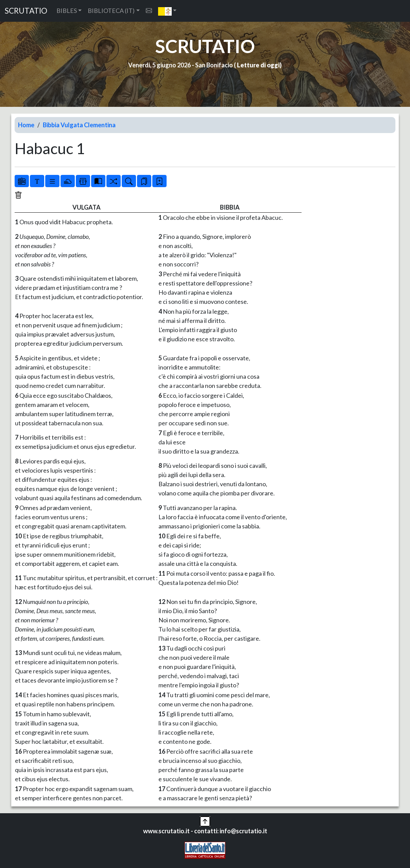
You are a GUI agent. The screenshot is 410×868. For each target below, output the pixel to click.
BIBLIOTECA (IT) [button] (111, 11)
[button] (167, 11)
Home (26, 125)
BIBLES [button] (67, 11)
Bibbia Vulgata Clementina (79, 125)
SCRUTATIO (26, 11)
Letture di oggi (258, 65)
